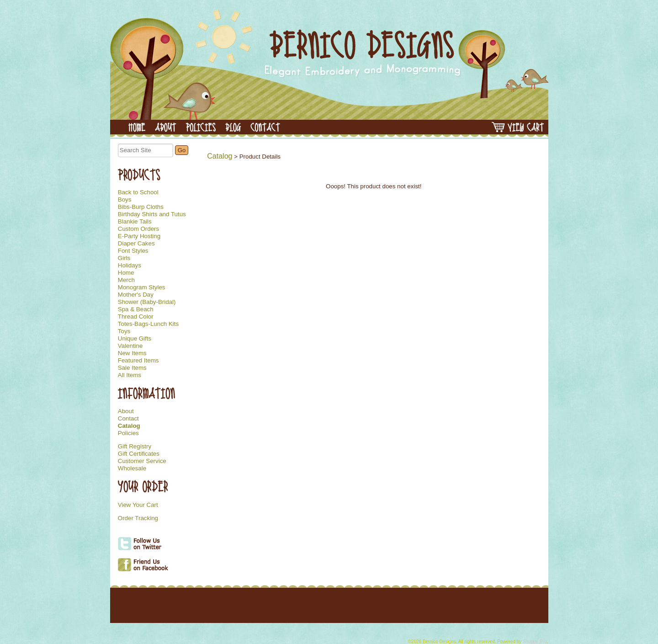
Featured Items (138, 361)
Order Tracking (138, 518)
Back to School (138, 192)
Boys (125, 200)
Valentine (130, 346)
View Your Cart (138, 505)
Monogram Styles (142, 287)
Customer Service (142, 461)
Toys (124, 331)
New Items (132, 353)
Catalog (129, 426)
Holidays (130, 266)
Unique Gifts (135, 339)
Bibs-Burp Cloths (141, 207)
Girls (124, 258)
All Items (130, 375)
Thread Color (136, 317)
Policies (128, 433)
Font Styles (133, 251)
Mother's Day (136, 295)
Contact (128, 419)
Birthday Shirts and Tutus (152, 214)
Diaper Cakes (136, 244)
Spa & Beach (136, 309)
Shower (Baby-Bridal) (147, 302)
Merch (126, 280)
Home (126, 273)
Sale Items (132, 368)
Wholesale (132, 468)
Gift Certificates (139, 454)
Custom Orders (138, 229)
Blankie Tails (135, 222)
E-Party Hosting (139, 236)
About (126, 411)
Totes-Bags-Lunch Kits (148, 324)
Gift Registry (135, 447)
